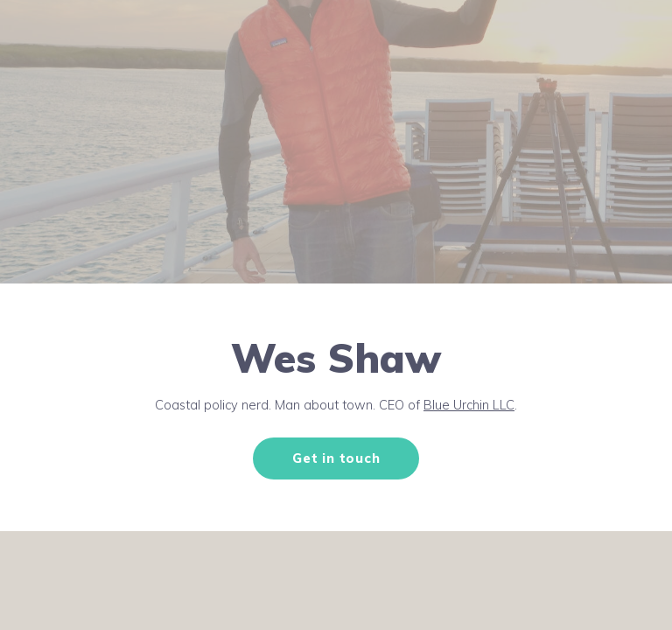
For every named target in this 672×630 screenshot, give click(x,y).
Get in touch (336, 458)
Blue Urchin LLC (469, 405)
